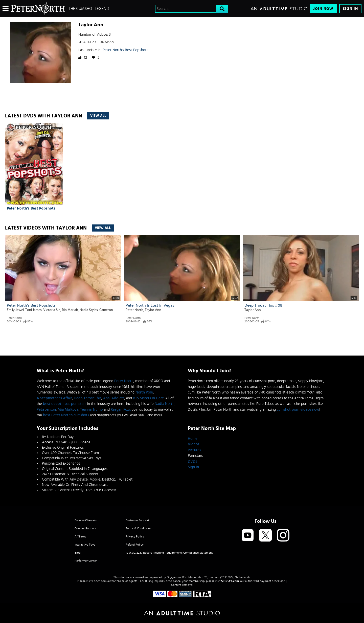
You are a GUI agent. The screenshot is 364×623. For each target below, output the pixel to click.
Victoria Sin (52, 310)
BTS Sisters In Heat (148, 398)
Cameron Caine (111, 310)
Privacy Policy (135, 536)
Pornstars (195, 456)
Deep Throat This (88, 398)
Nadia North (165, 404)
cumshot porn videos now (298, 410)
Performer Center (86, 561)
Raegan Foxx (121, 410)
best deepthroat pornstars (65, 404)
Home (193, 439)
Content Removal (182, 585)
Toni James (33, 310)
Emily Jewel (15, 310)
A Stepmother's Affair (54, 398)
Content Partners (85, 528)
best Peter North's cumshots (66, 415)
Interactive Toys (85, 545)
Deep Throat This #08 (263, 305)
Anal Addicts (114, 398)
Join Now (323, 9)
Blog (78, 553)
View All (98, 116)
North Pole (144, 392)
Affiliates (80, 536)
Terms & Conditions (138, 528)
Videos (194, 444)
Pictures (194, 450)
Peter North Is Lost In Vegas (150, 305)
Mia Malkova (68, 410)
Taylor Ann (153, 310)
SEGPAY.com (230, 581)
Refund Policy (135, 545)
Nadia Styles (89, 310)
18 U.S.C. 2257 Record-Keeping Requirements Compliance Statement (169, 553)
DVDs (192, 461)
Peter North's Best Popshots (125, 50)
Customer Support (137, 520)
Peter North (14, 318)
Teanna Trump (92, 410)
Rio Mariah (70, 310)
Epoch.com (99, 581)
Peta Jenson (46, 410)
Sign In (350, 9)
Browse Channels (86, 520)
